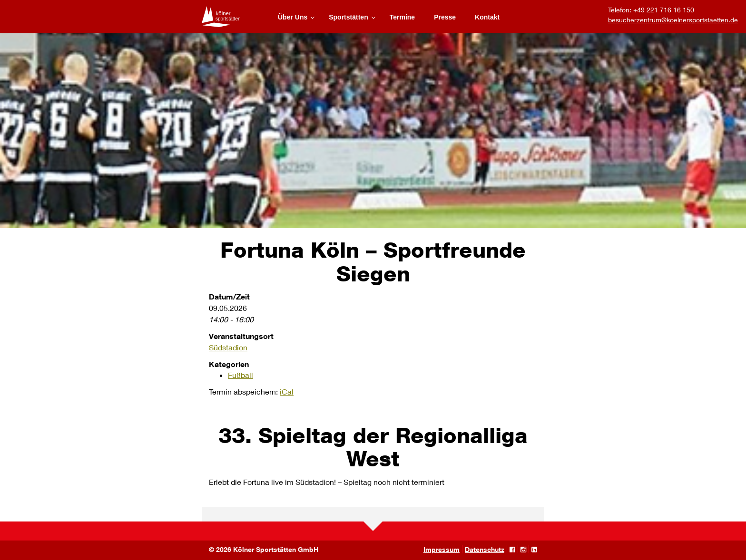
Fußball (240, 375)
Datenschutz (485, 549)
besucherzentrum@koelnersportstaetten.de (673, 20)
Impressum (442, 549)
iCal (287, 391)
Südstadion (228, 347)
